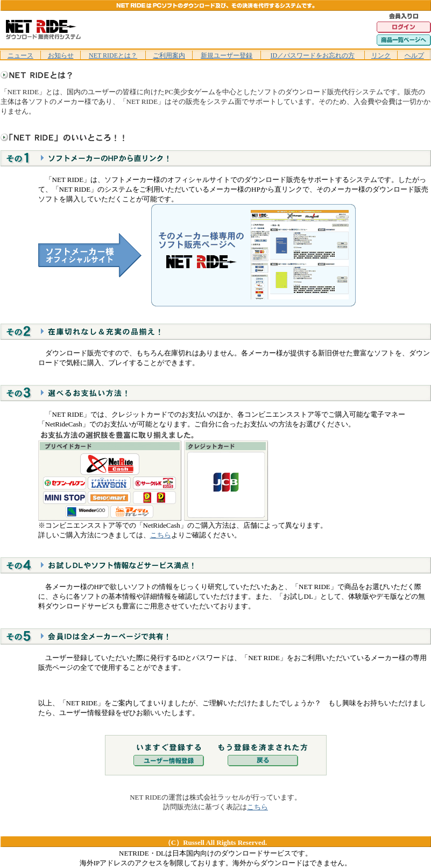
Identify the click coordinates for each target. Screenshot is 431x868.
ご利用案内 (169, 55)
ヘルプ (414, 55)
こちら (161, 535)
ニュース (20, 55)
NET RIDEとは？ (113, 55)
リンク (381, 55)
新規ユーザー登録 (227, 55)
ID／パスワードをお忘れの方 (312, 55)
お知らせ (61, 55)
